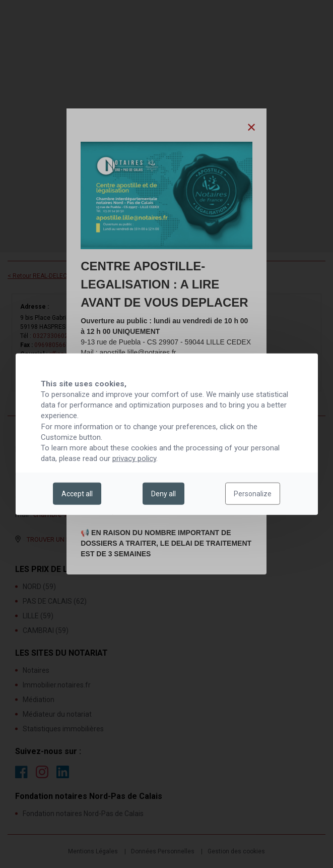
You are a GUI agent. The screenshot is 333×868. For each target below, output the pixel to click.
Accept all (77, 494)
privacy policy (134, 458)
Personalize (253, 494)
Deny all (163, 494)
